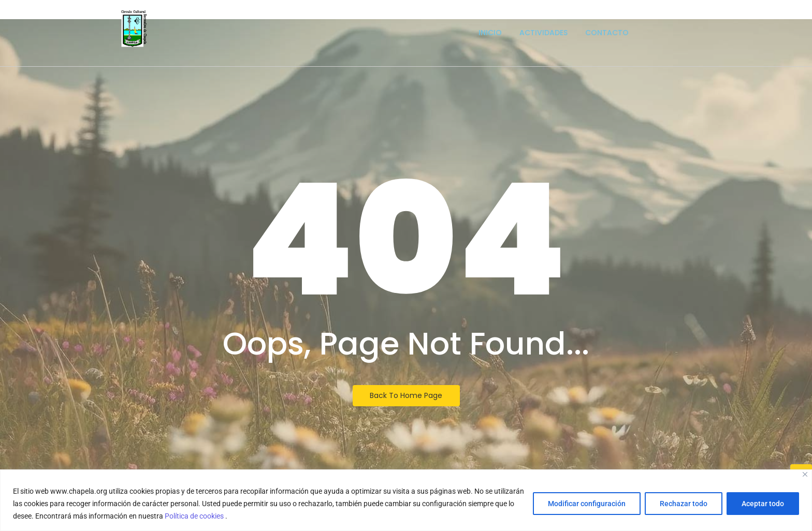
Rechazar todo (684, 504)
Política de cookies (195, 516)
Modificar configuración (587, 504)
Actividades (543, 33)
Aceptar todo (763, 504)
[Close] (805, 474)
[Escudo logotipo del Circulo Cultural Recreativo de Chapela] (134, 29)
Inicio (490, 33)
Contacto (607, 33)
